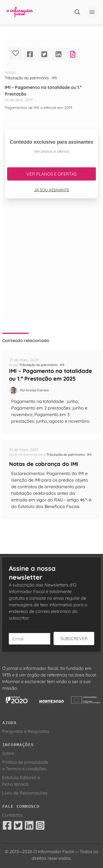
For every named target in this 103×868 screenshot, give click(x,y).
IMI (54, 78)
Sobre (8, 753)
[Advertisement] (51, 265)
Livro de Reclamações (25, 793)
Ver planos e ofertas (51, 174)
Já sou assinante (52, 190)
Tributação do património (27, 78)
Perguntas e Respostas (26, 731)
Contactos (12, 815)
